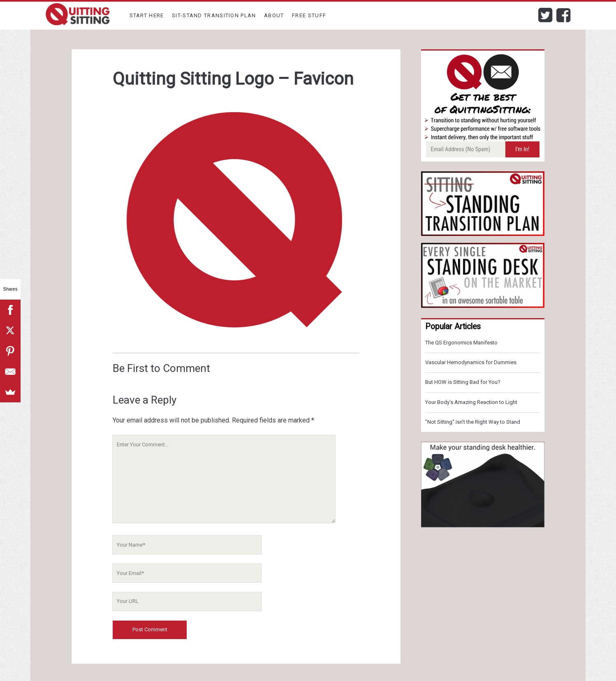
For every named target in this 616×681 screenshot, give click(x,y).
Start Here (147, 15)
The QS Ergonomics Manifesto (461, 343)
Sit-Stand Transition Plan (214, 15)
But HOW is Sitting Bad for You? (463, 382)
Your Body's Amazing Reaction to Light (471, 402)
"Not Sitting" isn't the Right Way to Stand (473, 422)
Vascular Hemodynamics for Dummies (471, 362)
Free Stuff (309, 15)
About (274, 15)
